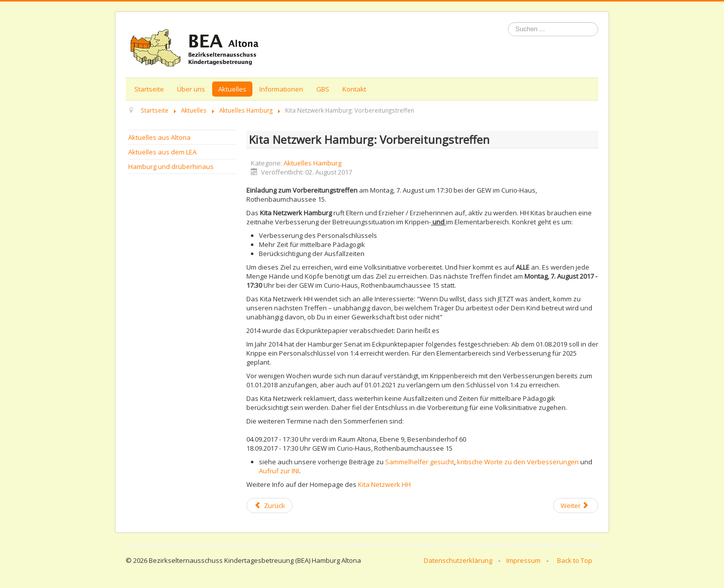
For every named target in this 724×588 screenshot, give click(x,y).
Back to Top (575, 560)
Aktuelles (232, 89)
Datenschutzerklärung (458, 560)
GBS (323, 89)
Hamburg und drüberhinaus (171, 166)
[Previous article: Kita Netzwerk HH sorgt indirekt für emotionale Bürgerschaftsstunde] (269, 506)
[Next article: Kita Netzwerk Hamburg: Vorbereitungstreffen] (576, 506)
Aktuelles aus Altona (159, 137)
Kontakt (354, 89)
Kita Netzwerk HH (384, 484)
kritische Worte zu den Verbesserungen (519, 462)
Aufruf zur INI (279, 471)
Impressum (523, 560)
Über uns (191, 89)
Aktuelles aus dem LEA (162, 152)
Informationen (281, 89)
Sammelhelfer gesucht (420, 462)
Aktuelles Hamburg (312, 163)
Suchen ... (508, 22)
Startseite (149, 89)
